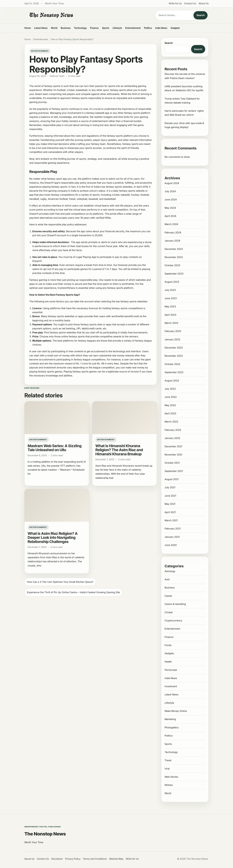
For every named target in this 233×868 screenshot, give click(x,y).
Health (168, 662)
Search (201, 15)
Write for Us (175, 3)
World (54, 28)
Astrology (170, 571)
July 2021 (170, 487)
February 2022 (173, 430)
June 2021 (170, 496)
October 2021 (172, 463)
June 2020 (171, 545)
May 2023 (170, 306)
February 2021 (173, 529)
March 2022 (171, 422)
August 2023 (172, 282)
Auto (167, 579)
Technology (80, 28)
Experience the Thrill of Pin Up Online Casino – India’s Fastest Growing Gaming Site (73, 592)
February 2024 (173, 232)
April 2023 (170, 315)
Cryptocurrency (173, 621)
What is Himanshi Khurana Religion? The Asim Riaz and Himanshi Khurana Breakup (119, 450)
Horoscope (171, 670)
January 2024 (172, 241)
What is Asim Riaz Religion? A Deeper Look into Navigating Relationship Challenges (53, 538)
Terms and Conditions (95, 859)
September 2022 (174, 372)
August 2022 (172, 381)
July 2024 (170, 191)
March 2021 (171, 520)
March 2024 (171, 224)
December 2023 (174, 249)
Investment (171, 686)
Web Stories (171, 777)
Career (168, 596)
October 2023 (172, 265)
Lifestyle (117, 28)
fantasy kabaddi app (98, 113)
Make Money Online (176, 711)
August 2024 (172, 183)
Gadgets (175, 28)
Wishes (169, 785)
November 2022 (174, 356)
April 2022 (170, 413)
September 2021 (174, 471)
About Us (204, 3)
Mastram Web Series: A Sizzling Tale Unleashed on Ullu (55, 448)
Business (66, 28)
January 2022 (172, 438)
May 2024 (170, 208)
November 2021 (173, 455)
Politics (148, 28)
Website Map (116, 859)
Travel (168, 760)
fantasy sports (118, 90)
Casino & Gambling (175, 604)
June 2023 (171, 298)
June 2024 (171, 200)
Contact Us (190, 3)
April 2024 (170, 216)
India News (161, 28)
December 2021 (173, 446)
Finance (94, 28)
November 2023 (174, 257)
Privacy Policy (73, 859)
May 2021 (170, 504)
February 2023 (173, 331)
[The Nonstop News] (84, 15)
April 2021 (170, 512)
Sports (106, 28)
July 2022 (170, 389)
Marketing (170, 719)
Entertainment (133, 28)
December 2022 (174, 348)
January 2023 (172, 339)
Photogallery (172, 727)
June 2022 (171, 397)
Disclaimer (57, 859)
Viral (167, 769)
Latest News (41, 28)
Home (28, 28)
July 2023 (170, 290)
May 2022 (170, 405)
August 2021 (171, 479)
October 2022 (172, 364)
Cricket (169, 612)
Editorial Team (57, 76)
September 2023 (174, 274)
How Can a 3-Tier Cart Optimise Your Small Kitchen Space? (60, 582)
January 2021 (172, 537)
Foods (168, 645)
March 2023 (171, 323)
